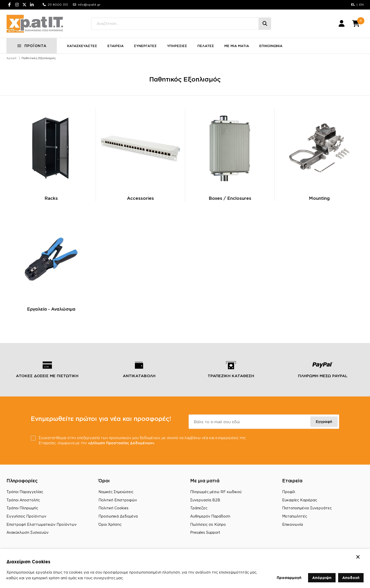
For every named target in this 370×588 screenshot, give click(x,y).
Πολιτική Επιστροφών (118, 500)
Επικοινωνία (293, 524)
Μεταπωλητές (295, 516)
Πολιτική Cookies (113, 508)
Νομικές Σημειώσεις (116, 492)
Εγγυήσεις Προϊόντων (26, 516)
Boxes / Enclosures (230, 198)
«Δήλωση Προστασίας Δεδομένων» (121, 443)
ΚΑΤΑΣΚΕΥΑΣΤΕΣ (82, 46)
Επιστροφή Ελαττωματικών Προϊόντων (41, 524)
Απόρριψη (322, 578)
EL (353, 4)
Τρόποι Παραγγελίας (25, 492)
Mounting (319, 198)
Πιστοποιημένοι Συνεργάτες (307, 508)
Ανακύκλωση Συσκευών (27, 532)
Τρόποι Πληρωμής (22, 508)
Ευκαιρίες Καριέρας (300, 500)
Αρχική (11, 58)
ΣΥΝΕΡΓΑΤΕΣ (145, 46)
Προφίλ (289, 492)
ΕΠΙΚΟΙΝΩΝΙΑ (271, 46)
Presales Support (205, 532)
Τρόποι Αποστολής (23, 500)
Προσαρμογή (289, 578)
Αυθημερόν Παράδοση (210, 516)
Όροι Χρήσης (110, 524)
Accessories (140, 198)
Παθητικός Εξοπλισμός (39, 58)
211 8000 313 (58, 4)
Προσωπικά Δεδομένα (118, 516)
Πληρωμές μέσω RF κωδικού (216, 492)
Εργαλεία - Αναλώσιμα (51, 309)
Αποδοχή (351, 578)
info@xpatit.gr (89, 4)
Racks (51, 198)
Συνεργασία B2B (205, 500)
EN (361, 4)
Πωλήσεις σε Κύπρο (208, 524)
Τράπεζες (199, 508)
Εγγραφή (324, 422)
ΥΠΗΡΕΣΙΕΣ (177, 46)
